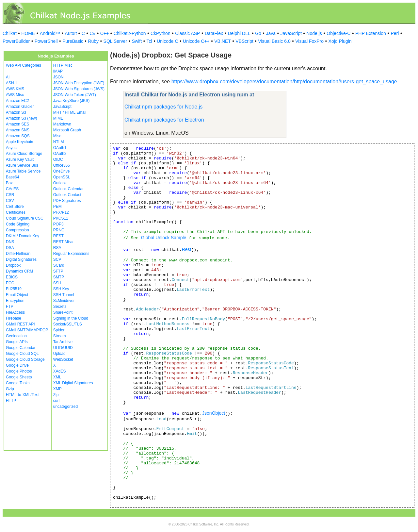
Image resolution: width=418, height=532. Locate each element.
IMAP (58, 71)
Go (258, 33)
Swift (137, 41)
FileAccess (15, 312)
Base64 (13, 177)
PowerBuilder (16, 41)
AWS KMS (15, 89)
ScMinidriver (64, 301)
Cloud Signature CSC (25, 218)
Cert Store (15, 207)
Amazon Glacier (20, 107)
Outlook (60, 183)
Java (271, 33)
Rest (187, 249)
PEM (57, 207)
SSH (57, 283)
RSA (57, 248)
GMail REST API (20, 324)
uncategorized (65, 407)
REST (58, 236)
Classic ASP (187, 33)
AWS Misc (15, 95)
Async (11, 148)
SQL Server (115, 41)
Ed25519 (14, 289)
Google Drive (17, 365)
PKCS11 (61, 218)
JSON (58, 77)
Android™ (50, 33)
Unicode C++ (196, 41)
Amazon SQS (18, 136)
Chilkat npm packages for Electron (164, 120)
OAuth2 (60, 154)
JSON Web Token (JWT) (75, 95)
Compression (17, 230)
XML (57, 377)
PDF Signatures (67, 201)
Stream (60, 336)
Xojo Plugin (340, 41)
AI (8, 77)
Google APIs (17, 342)
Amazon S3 (16, 112)
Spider (59, 330)
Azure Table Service (23, 171)
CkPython (161, 33)
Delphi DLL (239, 33)
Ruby (93, 41)
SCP (57, 259)
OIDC (58, 159)
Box (9, 183)
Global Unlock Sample (164, 238)
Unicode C (167, 41)
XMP (57, 389)
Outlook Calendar (68, 189)
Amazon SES (17, 124)
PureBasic (73, 41)
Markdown (62, 124)
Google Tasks (18, 383)
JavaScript (291, 33)
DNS (10, 242)
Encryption (15, 301)
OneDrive (62, 171)
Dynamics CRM (19, 271)
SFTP (58, 271)
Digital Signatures (21, 259)
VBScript (244, 41)
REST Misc (63, 242)
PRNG (59, 230)
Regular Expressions (71, 254)
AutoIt (71, 33)
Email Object (17, 295)
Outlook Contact (67, 195)
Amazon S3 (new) (21, 118)
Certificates (16, 212)
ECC (10, 283)
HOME (28, 33)
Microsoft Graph (67, 130)
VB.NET (223, 41)
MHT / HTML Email (70, 112)
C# (92, 33)
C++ (104, 33)
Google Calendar (21, 348)
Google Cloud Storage (25, 359)
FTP (10, 307)
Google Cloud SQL (22, 354)
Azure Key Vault (20, 159)
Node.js (314, 33)
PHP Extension (371, 33)
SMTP (59, 277)
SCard (59, 265)
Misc (57, 136)
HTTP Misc (63, 65)
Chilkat (10, 33)
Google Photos (19, 371)
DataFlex (214, 33)
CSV (10, 201)
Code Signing (18, 224)
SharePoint (63, 312)
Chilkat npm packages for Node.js (163, 107)
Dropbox (13, 265)
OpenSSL (62, 177)
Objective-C (338, 33)
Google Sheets (19, 377)
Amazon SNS (18, 130)
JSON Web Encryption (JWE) (79, 83)
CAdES (12, 189)
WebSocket (63, 359)
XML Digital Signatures (73, 383)
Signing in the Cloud (71, 318)
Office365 (62, 165)
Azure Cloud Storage (24, 154)
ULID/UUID (63, 348)
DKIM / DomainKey (23, 236)
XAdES (60, 371)
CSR (10, 195)
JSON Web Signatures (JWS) (79, 89)
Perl (395, 33)
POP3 (58, 224)
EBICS (12, 277)
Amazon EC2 (17, 101)
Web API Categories (24, 65)
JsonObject (214, 413)
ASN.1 (12, 83)
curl (56, 401)
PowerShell (46, 41)
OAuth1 (60, 148)
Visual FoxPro (309, 41)
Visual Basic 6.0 (274, 41)
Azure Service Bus (22, 165)
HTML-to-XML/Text (22, 395)
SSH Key (61, 289)
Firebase (14, 318)
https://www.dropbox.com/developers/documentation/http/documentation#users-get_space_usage (284, 82)
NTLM (59, 142)
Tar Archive (63, 342)
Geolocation (16, 336)
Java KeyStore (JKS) (71, 101)
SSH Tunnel (64, 295)
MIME (58, 118)
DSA (10, 248)
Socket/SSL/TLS (68, 324)
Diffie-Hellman (18, 254)
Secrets (60, 307)
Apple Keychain (19, 142)
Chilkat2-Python (130, 33)
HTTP (11, 401)
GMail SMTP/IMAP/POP (27, 330)
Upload (59, 354)
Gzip (10, 389)
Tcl (149, 41)
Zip (56, 395)
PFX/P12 (61, 212)
